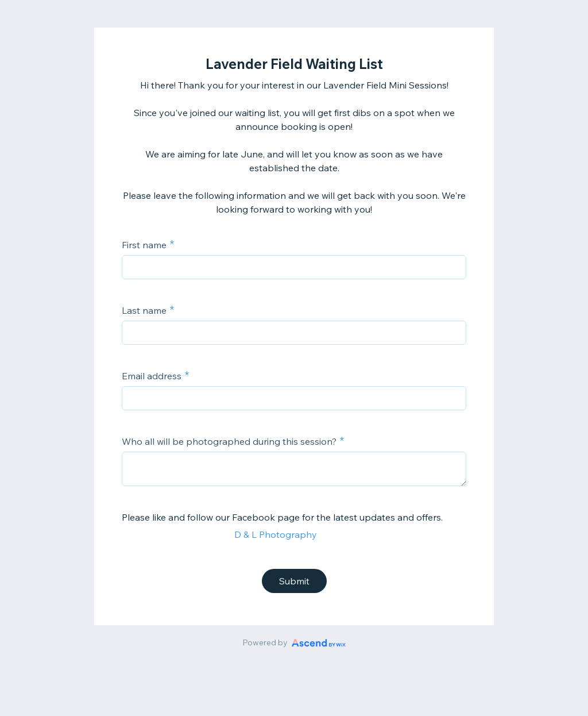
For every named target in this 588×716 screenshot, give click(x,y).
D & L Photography (276, 534)
